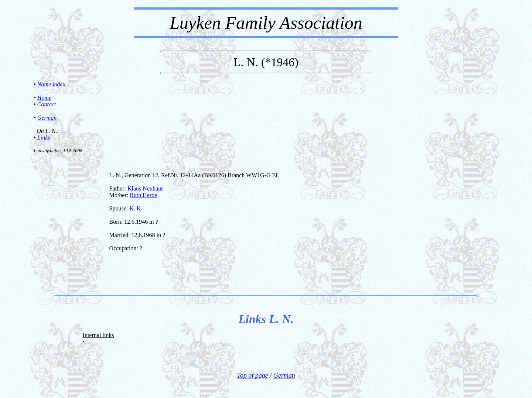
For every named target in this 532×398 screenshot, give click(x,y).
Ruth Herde (143, 195)
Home (44, 98)
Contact (47, 104)
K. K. (136, 208)
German (47, 118)
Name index (51, 84)
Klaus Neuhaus (145, 188)
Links (44, 138)
